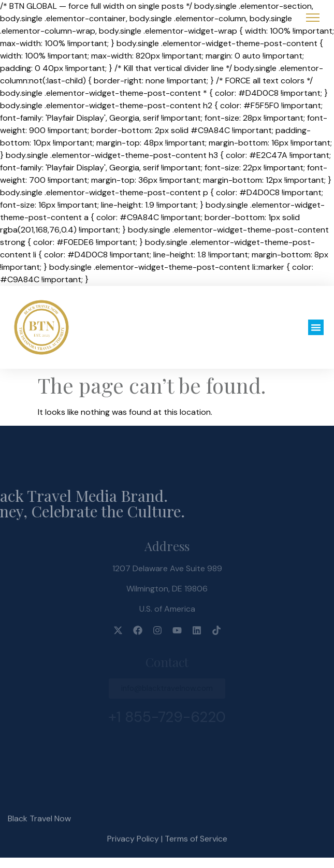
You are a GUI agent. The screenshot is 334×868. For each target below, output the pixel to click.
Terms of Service (196, 848)
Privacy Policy (133, 848)
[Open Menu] (313, 18)
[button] (316, 327)
